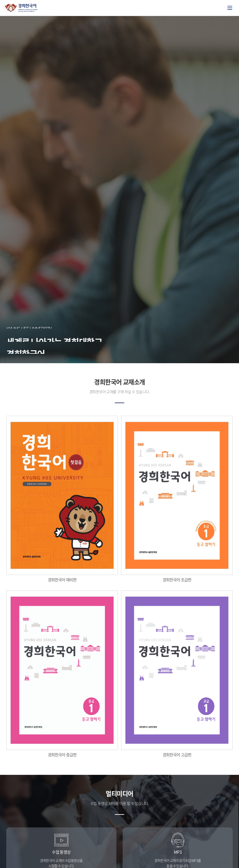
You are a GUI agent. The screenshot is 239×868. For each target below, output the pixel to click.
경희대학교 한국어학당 (21, 8)
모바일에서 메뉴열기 (230, 8)
